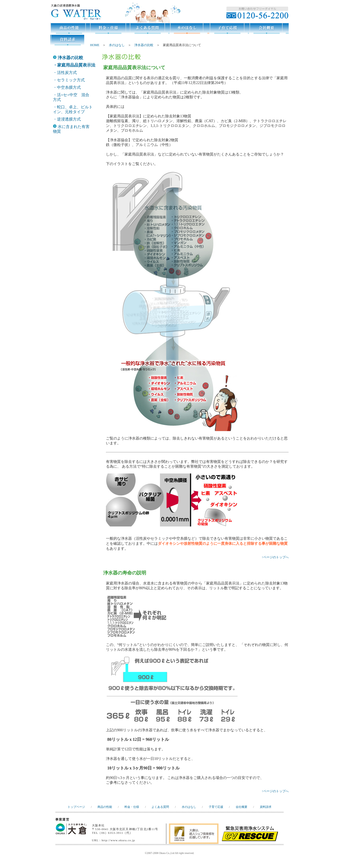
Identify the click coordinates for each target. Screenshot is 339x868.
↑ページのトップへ (275, 557)
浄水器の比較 (144, 45)
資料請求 (266, 807)
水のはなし (117, 45)
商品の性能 (105, 807)
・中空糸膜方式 (67, 87)
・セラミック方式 (69, 80)
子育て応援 (216, 807)
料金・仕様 (132, 807)
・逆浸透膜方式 (67, 119)
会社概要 (242, 807)
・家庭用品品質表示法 (74, 65)
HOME (95, 45)
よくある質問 (160, 807)
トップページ (76, 807)
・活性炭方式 (65, 73)
